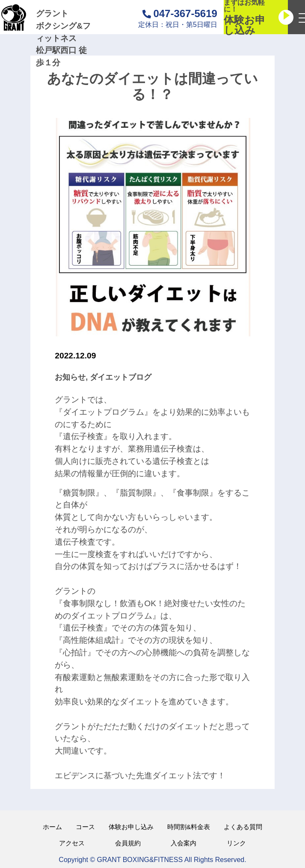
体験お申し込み (131, 827)
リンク (236, 843)
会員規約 (128, 843)
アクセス (72, 843)
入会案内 (184, 843)
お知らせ (70, 377)
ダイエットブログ (121, 377)
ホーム (52, 827)
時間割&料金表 (189, 827)
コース (85, 827)
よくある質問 (243, 827)
